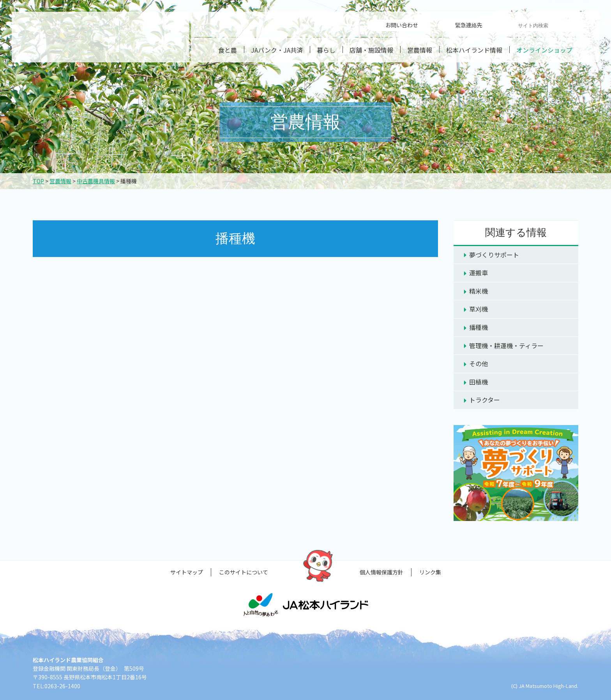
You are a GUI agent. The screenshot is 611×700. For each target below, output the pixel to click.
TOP (38, 181)
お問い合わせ (402, 25)
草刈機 (479, 309)
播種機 (479, 327)
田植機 (479, 382)
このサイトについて (244, 572)
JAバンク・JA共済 (277, 50)
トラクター (485, 400)
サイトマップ (187, 572)
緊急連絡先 (469, 25)
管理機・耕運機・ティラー (506, 346)
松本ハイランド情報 (474, 50)
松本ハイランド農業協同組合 (100, 37)
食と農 (228, 50)
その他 (479, 363)
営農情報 (420, 50)
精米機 (479, 291)
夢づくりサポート (494, 255)
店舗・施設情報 (371, 50)
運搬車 (479, 273)
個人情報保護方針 (381, 572)
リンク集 (430, 572)
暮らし (326, 50)
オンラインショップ (544, 50)
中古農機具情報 (96, 181)
